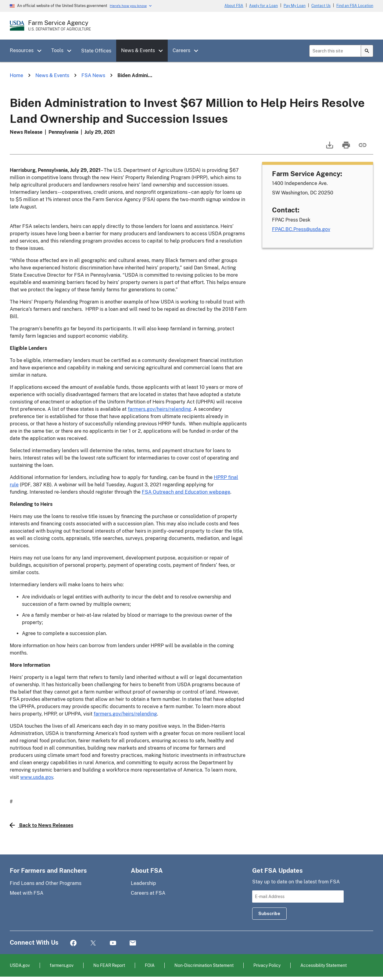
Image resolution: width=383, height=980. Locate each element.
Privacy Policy (267, 965)
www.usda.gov (37, 777)
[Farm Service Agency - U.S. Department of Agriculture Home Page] (59, 26)
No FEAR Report (109, 965)
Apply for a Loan (263, 6)
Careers (181, 50)
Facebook (73, 943)
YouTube (113, 943)
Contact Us (321, 6)
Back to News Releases (41, 825)
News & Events (138, 50)
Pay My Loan (295, 6)
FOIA (150, 965)
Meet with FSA (27, 893)
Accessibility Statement (324, 965)
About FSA (234, 6)
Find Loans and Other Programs (46, 883)
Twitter (93, 943)
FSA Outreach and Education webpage (186, 492)
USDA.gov (20, 965)
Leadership (143, 883)
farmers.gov (62, 965)
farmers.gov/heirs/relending (159, 409)
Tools (57, 50)
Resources (22, 50)
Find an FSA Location (355, 6)
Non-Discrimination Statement (204, 965)
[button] (41, 51)
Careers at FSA (148, 893)
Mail (133, 943)
